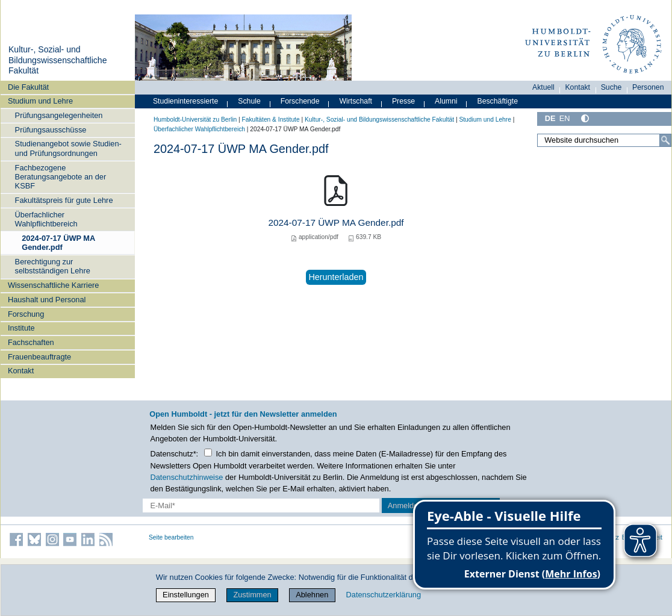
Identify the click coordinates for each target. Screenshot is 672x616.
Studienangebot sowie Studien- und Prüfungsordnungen (68, 148)
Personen (648, 87)
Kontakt (21, 371)
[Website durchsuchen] (604, 140)
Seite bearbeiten (171, 537)
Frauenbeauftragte (39, 357)
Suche (611, 87)
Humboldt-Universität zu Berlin (195, 120)
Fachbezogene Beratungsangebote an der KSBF (61, 177)
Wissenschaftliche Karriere (53, 285)
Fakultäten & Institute (270, 120)
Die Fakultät (28, 87)
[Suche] (665, 140)
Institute (21, 328)
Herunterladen (336, 277)
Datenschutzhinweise (187, 477)
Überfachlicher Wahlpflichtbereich (46, 219)
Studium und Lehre (40, 101)
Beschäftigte (497, 101)
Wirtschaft (356, 101)
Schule (249, 101)
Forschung (26, 314)
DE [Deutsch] (550, 118)
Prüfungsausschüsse (51, 130)
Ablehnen (312, 595)
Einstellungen (186, 595)
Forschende (300, 101)
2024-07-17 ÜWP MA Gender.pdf (58, 243)
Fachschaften (31, 342)
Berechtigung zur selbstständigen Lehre (53, 266)
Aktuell (543, 87)
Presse (403, 101)
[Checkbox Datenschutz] (208, 453)
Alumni (446, 101)
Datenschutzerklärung (384, 595)
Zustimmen (252, 595)
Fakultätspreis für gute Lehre (64, 200)
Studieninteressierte (185, 101)
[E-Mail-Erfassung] (261, 506)
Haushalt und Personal (47, 300)
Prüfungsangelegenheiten (59, 115)
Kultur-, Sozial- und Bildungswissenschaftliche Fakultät (58, 60)
